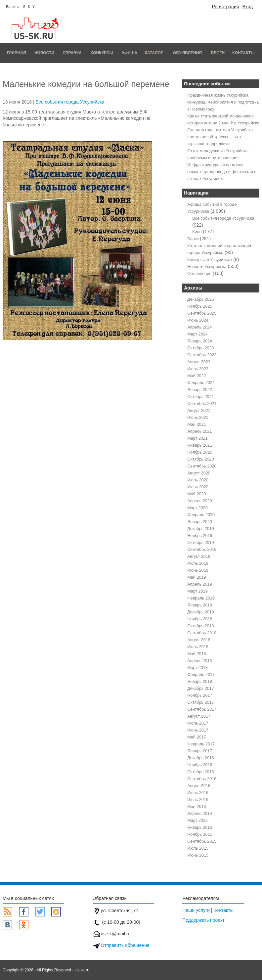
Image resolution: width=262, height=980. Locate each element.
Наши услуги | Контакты (208, 910)
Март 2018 (197, 668)
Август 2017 (199, 716)
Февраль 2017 (201, 744)
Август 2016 (199, 786)
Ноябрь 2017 (200, 695)
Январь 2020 (200, 522)
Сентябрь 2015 (202, 841)
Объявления (187, 53)
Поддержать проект (203, 920)
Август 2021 (199, 411)
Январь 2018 (200, 682)
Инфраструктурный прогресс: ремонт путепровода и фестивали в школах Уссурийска (222, 172)
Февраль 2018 (201, 675)
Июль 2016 (198, 793)
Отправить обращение (125, 945)
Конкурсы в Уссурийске (210, 260)
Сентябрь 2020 (202, 466)
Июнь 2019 (198, 570)
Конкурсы (102, 53)
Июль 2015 (198, 848)
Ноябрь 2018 (200, 619)
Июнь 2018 (198, 647)
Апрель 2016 (199, 814)
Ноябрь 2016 (200, 765)
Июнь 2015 (198, 855)
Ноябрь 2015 (200, 834)
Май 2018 (196, 654)
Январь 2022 (200, 390)
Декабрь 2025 (201, 299)
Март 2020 (197, 508)
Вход (247, 7)
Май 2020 (196, 494)
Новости (44, 53)
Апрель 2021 (199, 431)
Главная (16, 53)
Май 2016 (196, 807)
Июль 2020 (198, 480)
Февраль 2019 (201, 598)
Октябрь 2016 (200, 772)
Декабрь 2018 (201, 612)
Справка (72, 53)
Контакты (243, 53)
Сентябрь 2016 (202, 779)
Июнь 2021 (198, 418)
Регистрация (226, 7)
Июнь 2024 (198, 320)
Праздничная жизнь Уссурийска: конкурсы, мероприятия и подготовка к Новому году (223, 102)
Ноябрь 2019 (200, 536)
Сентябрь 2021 (202, 404)
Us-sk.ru (82, 970)
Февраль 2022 (201, 383)
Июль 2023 (198, 369)
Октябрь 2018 (200, 626)
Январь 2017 (200, 751)
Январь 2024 (200, 341)
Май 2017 (196, 737)
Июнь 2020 (198, 487)
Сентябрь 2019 (202, 550)
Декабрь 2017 (201, 689)
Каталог (154, 53)
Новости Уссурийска (207, 267)
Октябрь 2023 (200, 348)
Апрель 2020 (199, 501)
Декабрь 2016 (201, 758)
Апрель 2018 (199, 661)
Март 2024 (197, 334)
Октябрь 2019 (200, 543)
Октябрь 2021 (200, 397)
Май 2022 (196, 376)
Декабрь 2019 (201, 529)
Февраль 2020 (201, 515)
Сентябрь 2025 (202, 313)
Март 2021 (197, 438)
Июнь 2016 (198, 800)
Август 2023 (199, 362)
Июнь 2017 (198, 730)
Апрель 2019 (199, 584)
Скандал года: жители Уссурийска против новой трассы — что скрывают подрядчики (220, 137)
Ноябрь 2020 (200, 452)
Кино (197, 232)
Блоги (218, 53)
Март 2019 (197, 591)
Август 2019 (199, 557)
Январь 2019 (200, 605)
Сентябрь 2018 (202, 633)
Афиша (129, 53)
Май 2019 (196, 577)
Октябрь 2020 (200, 459)
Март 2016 (197, 821)
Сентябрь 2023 (202, 355)
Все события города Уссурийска (70, 102)
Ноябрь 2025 (200, 306)
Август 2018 (199, 640)
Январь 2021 (200, 445)
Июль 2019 (198, 563)
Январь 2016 (200, 827)
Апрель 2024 (199, 327)
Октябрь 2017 (200, 702)
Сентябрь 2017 (202, 709)
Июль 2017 (198, 723)
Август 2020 (199, 473)
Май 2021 (196, 424)
